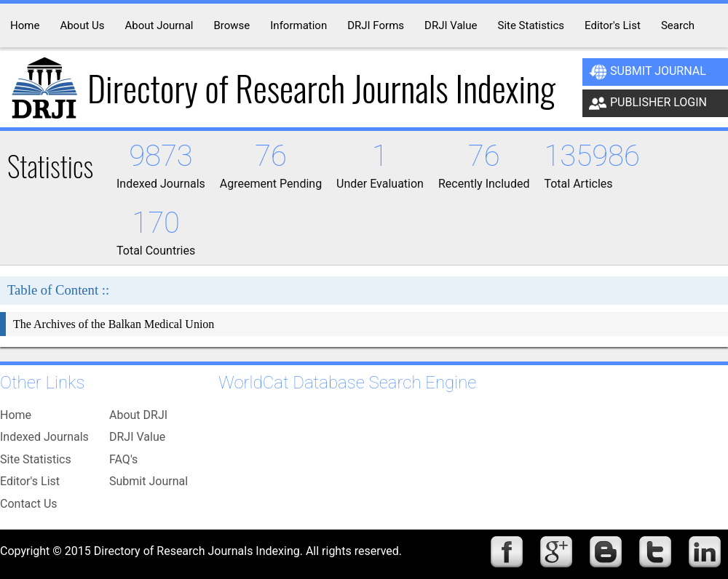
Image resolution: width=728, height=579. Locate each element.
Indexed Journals (44, 437)
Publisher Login (648, 103)
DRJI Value (137, 437)
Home (16, 415)
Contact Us (29, 504)
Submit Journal (648, 72)
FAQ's (123, 459)
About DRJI (138, 415)
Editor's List (30, 481)
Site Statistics (36, 459)
